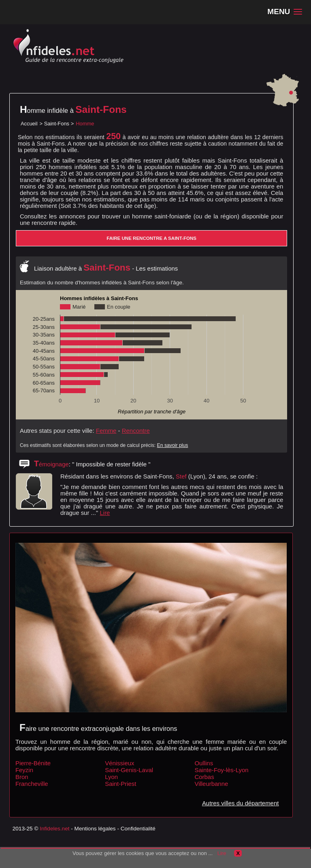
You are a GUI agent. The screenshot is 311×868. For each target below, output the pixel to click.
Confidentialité (138, 829)
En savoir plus (173, 445)
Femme (106, 431)
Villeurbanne (211, 784)
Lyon (111, 777)
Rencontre (136, 431)
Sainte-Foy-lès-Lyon (221, 770)
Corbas (204, 777)
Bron (22, 777)
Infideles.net (54, 829)
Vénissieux (119, 763)
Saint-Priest (120, 784)
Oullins (204, 763)
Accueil (29, 124)
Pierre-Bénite (33, 763)
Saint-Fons (57, 124)
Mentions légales (95, 829)
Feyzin (24, 770)
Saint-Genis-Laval (129, 770)
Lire (105, 513)
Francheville (32, 784)
